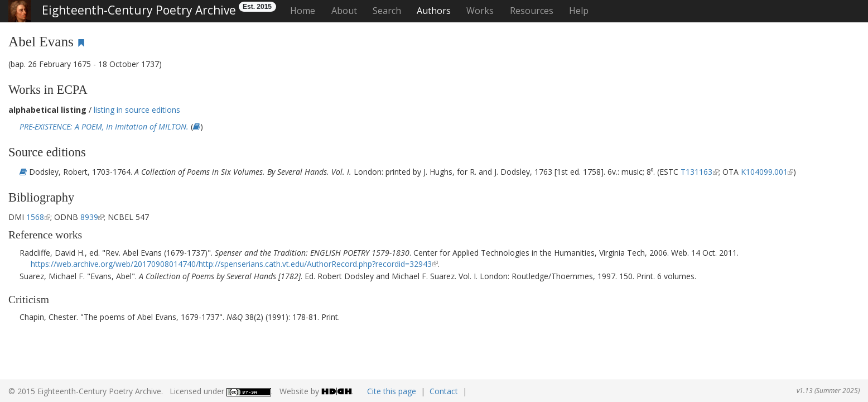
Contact (444, 391)
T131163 (696, 172)
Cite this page (392, 391)
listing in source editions (137, 110)
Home (303, 11)
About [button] (344, 11)
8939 (89, 217)
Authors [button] (434, 11)
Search (387, 11)
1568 (35, 217)
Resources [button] (532, 11)
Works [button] (480, 11)
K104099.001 (764, 172)
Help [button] (579, 11)
